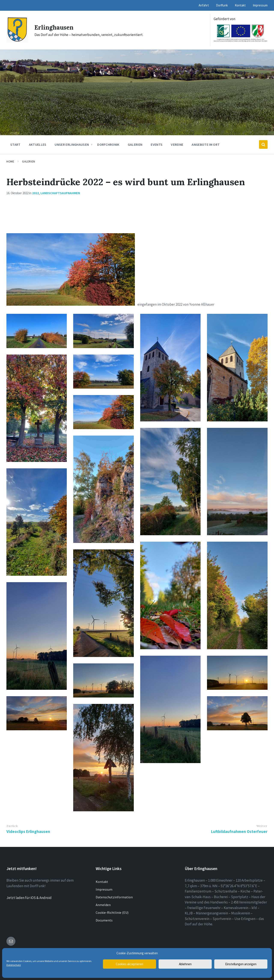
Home (10, 161)
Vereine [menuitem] (177, 144)
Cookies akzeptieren (130, 964)
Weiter (262, 826)
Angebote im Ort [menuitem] (206, 144)
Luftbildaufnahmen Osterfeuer (239, 831)
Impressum (104, 889)
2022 (36, 193)
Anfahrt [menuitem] (204, 5)
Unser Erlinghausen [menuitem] (72, 144)
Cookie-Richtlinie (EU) (112, 912)
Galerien (28, 161)
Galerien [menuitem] (135, 144)
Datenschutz (14, 965)
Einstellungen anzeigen (241, 964)
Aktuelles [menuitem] (38, 144)
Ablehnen (185, 964)
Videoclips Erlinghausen (28, 831)
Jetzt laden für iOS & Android (29, 898)
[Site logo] (17, 41)
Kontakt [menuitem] (240, 5)
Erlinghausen (55, 27)
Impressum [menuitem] (260, 5)
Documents (104, 920)
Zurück (12, 826)
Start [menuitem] (15, 144)
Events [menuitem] (157, 144)
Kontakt (102, 882)
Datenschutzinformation (114, 897)
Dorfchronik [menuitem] (108, 144)
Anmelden (103, 905)
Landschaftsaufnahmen (60, 193)
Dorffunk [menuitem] (222, 5)
